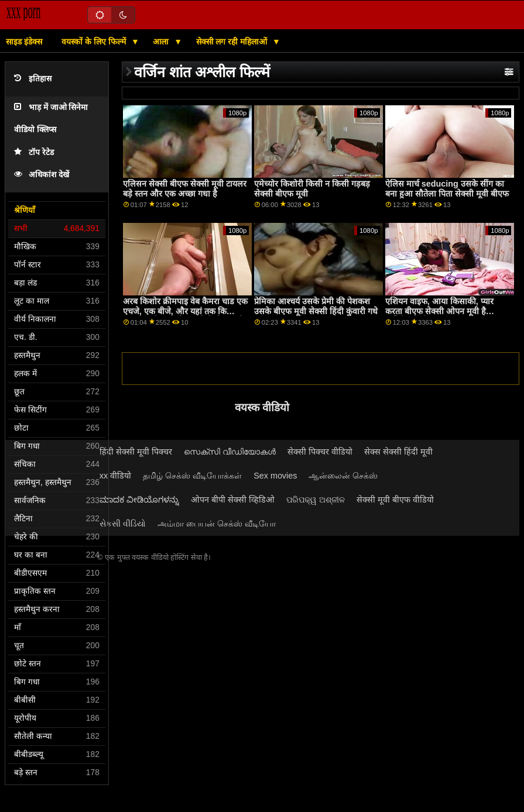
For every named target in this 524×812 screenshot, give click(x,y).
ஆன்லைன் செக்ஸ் (343, 476)
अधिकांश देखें (42, 175)
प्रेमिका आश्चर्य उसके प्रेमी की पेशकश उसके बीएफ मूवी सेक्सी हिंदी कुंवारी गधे (316, 306)
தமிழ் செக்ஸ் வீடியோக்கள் (192, 476)
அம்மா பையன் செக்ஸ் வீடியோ (217, 524)
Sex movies (275, 476)
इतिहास (33, 79)
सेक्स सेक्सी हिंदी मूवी (398, 452)
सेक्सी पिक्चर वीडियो (320, 452)
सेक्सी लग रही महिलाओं (233, 42)
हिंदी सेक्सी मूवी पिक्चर (136, 452)
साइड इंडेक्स (24, 42)
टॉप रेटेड (34, 152)
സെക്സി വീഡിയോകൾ (230, 452)
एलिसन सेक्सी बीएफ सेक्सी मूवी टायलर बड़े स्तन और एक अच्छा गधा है (185, 189)
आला (162, 42)
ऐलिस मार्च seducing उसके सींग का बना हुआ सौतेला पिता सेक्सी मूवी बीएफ (447, 189)
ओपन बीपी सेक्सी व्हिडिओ (233, 500)
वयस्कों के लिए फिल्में (95, 42)
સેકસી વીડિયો (123, 524)
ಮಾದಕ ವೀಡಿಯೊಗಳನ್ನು (139, 500)
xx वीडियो (115, 476)
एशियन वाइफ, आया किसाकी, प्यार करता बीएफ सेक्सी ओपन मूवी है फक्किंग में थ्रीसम (439, 311)
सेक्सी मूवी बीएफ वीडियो (395, 500)
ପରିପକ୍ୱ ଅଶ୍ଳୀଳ (316, 500)
